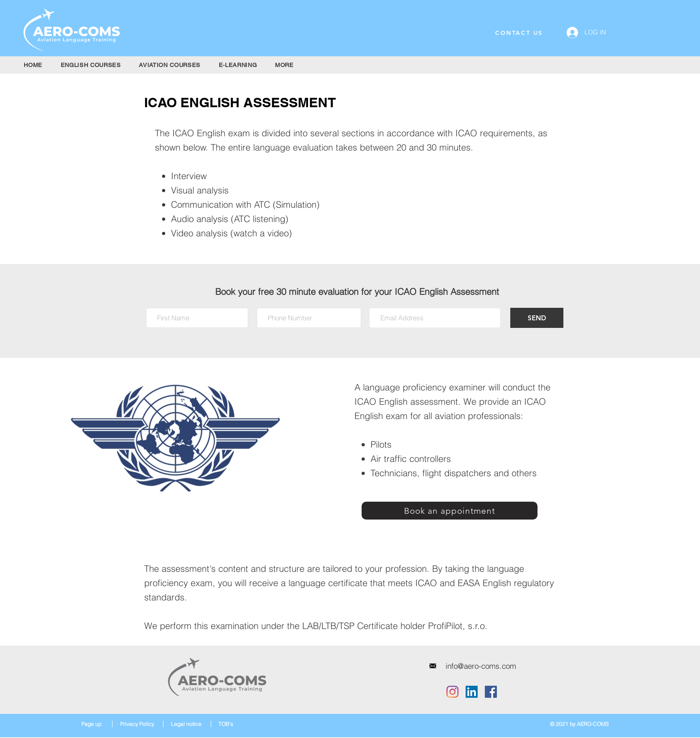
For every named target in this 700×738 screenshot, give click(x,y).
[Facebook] (491, 692)
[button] (91, 65)
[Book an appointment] (450, 511)
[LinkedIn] (472, 692)
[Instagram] (452, 692)
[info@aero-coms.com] (481, 666)
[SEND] (537, 318)
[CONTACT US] (519, 32)
